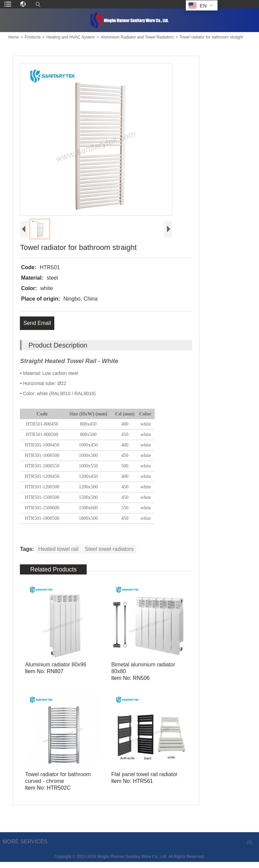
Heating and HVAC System (71, 37)
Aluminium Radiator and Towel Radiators (137, 37)
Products (33, 37)
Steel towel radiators (109, 549)
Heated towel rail (58, 549)
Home (13, 37)
